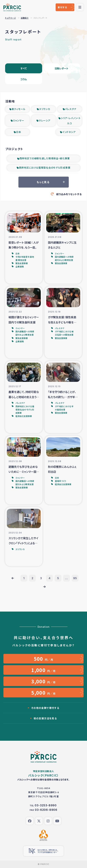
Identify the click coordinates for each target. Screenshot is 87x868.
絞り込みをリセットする (69, 194)
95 (75, 578)
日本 (19, 132)
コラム (24, 79)
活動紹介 (25, 18)
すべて (24, 68)
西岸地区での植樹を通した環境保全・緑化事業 (45, 158)
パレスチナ (71, 109)
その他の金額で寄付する (45, 708)
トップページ (10, 18)
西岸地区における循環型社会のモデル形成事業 (45, 168)
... (66, 578)
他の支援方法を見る (45, 718)
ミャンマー (19, 120)
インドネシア (69, 132)
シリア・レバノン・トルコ (71, 121)
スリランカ (45, 109)
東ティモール (19, 109)
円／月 (44, 659)
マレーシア (45, 120)
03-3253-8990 (46, 805)
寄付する (62, 7)
